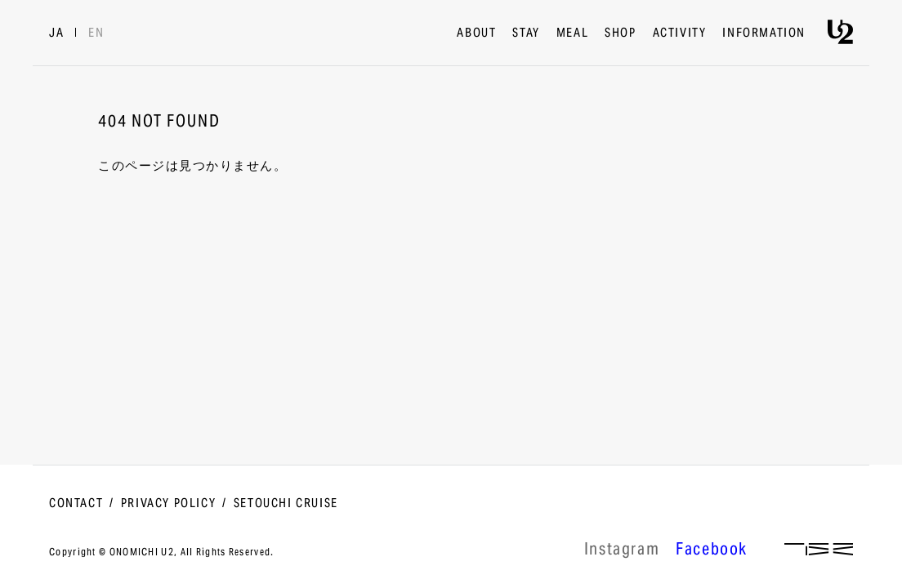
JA (56, 33)
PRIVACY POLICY (168, 504)
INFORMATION (764, 33)
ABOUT (476, 33)
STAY (526, 33)
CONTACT (76, 504)
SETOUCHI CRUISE (286, 504)
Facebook (712, 551)
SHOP (620, 33)
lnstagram (622, 551)
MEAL (572, 33)
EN (96, 33)
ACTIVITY (680, 33)
